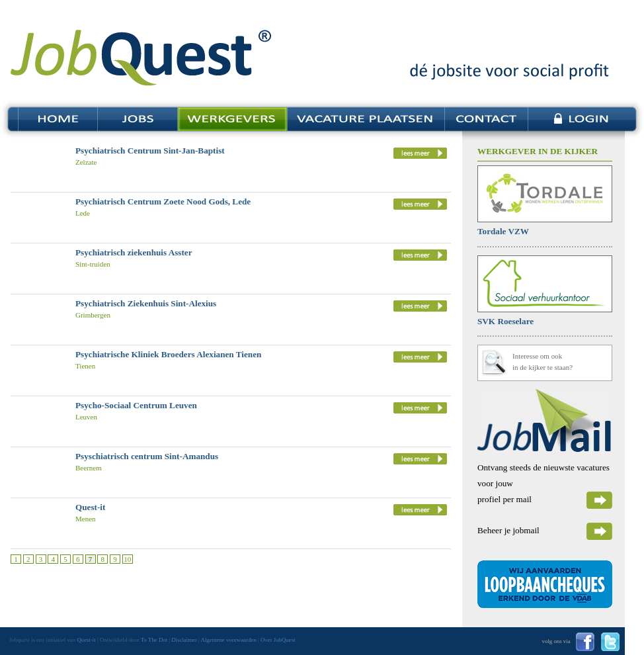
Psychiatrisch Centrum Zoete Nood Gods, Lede (163, 201)
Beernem (89, 468)
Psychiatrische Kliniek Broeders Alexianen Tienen (168, 354)
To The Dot (154, 640)
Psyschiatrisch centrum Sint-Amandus (147, 456)
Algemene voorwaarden (229, 640)
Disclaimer (184, 640)
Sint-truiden (93, 264)
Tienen (85, 366)
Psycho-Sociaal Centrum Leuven (136, 405)
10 (127, 559)
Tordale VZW (503, 231)
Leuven (86, 417)
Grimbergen (93, 315)
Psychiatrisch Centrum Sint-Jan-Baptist (150, 151)
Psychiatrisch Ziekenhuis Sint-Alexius (146, 303)
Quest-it (90, 507)
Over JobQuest (278, 640)
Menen (86, 519)
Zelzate (86, 162)
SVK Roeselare (505, 321)
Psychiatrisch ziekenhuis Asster (134, 252)
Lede (83, 213)
